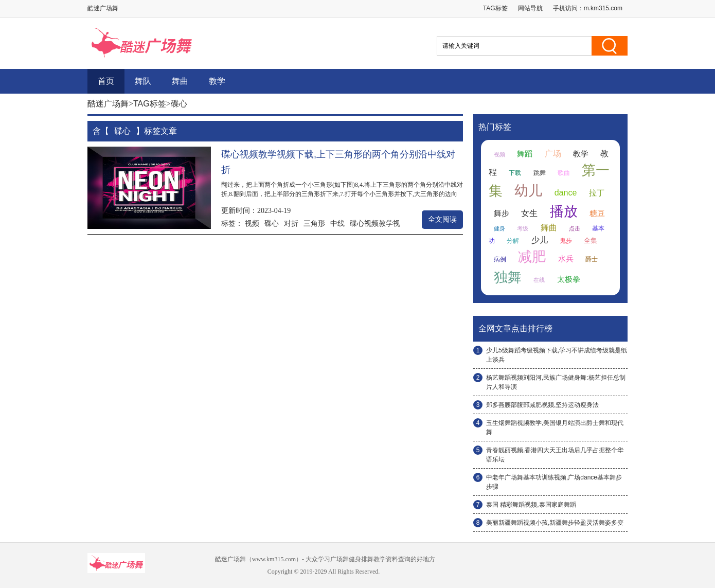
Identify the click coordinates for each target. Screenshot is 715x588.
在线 (539, 280)
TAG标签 (495, 8)
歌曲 (564, 173)
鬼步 (566, 241)
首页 (106, 81)
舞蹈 (525, 154)
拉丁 (597, 193)
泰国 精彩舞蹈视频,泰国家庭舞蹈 (531, 505)
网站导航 (530, 8)
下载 (515, 173)
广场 (553, 154)
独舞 (508, 277)
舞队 (143, 81)
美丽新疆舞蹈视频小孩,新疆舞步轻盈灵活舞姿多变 (555, 523)
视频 (252, 223)
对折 (291, 223)
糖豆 (597, 213)
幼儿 (528, 191)
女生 (529, 213)
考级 (523, 228)
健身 (499, 228)
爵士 (592, 259)
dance (566, 193)
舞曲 (180, 81)
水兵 (566, 259)
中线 (337, 223)
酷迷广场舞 (108, 104)
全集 (591, 240)
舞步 (502, 213)
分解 (513, 241)
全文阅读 (442, 219)
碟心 (272, 223)
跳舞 (540, 173)
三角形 (314, 223)
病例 (500, 259)
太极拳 (569, 279)
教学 (217, 81)
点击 (575, 228)
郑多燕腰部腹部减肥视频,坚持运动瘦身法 (542, 405)
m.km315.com (603, 8)
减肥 (532, 257)
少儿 (540, 240)
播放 (564, 211)
